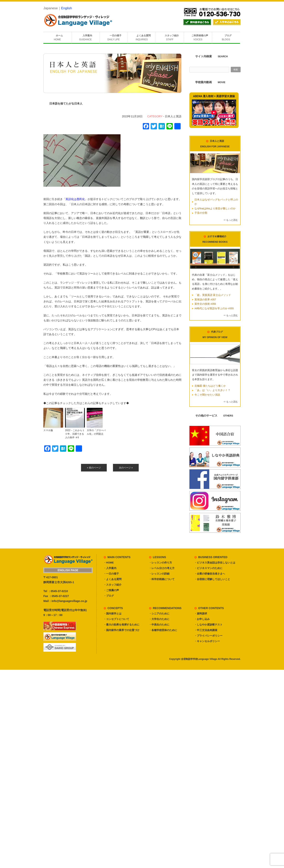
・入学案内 (110, 568)
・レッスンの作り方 (160, 563)
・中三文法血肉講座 (206, 630)
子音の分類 (201, 213)
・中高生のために (159, 625)
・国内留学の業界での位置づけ (121, 630)
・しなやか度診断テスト (208, 625)
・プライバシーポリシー (208, 636)
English (67, 8)
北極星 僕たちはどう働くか (210, 386)
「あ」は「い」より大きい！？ (212, 390)
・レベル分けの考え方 (162, 568)
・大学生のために (159, 619)
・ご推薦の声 (111, 590)
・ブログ (109, 596)
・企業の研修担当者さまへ (210, 574)
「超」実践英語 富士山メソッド (213, 295)
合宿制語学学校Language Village (199, 659)
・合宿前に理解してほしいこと (212, 579)
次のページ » (126, 468)
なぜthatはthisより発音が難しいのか (215, 209)
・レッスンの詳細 (159, 574)
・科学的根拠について (162, 579)
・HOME (109, 563)
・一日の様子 (111, 574)
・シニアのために (159, 614)
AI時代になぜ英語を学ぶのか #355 (214, 308)
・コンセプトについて (116, 619)
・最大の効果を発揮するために (121, 625)
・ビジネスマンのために (208, 568)
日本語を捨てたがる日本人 (66, 103)
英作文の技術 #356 (205, 304)
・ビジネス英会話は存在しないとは (215, 563)
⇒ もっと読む (231, 220)
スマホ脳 (48, 430)
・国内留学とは (113, 614)
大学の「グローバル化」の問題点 (96, 432)
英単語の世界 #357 (205, 300)
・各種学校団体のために (163, 630)
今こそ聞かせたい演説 (207, 395)
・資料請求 (201, 614)
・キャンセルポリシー (207, 641)
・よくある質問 (113, 579)
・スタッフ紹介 (113, 585)
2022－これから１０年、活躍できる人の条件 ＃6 (75, 434)
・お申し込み (202, 619)
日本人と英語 (173, 116)
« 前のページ (94, 468)
